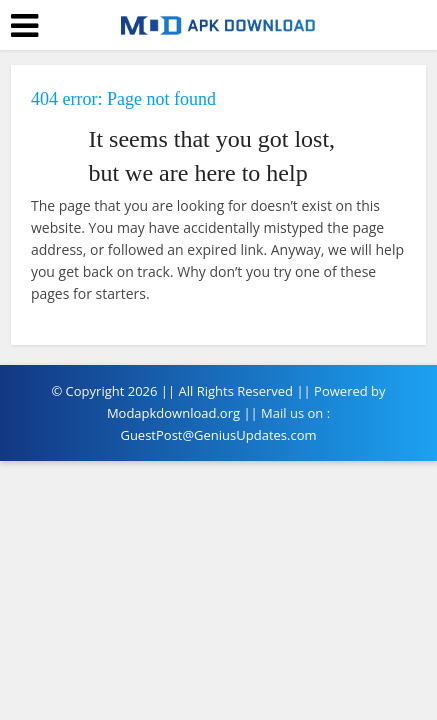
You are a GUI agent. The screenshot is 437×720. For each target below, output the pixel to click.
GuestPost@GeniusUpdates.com (218, 435)
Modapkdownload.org (173, 413)
